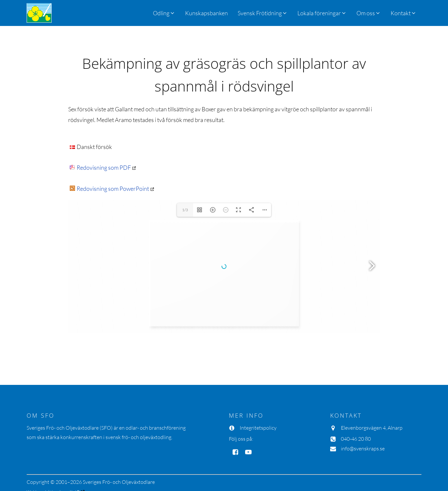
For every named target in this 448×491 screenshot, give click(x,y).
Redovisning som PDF (100, 167)
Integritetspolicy (258, 428)
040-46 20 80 (356, 439)
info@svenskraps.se (363, 448)
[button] (263, 13)
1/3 (185, 210)
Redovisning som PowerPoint (109, 189)
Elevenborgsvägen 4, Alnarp (372, 428)
